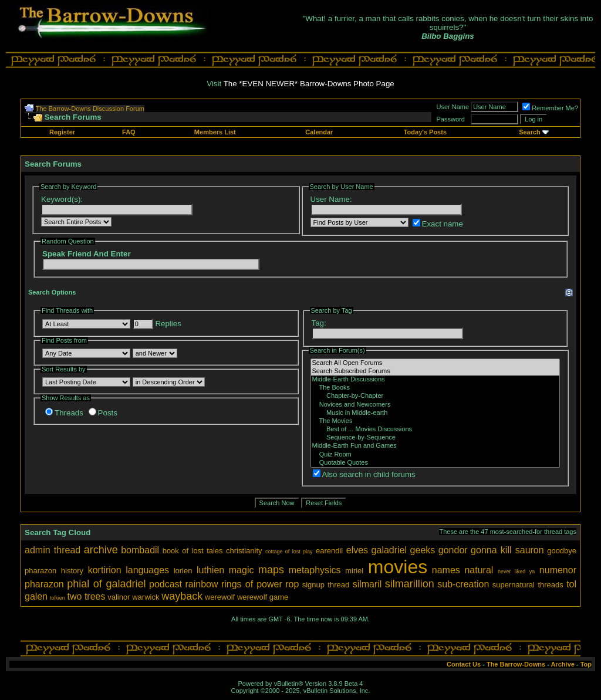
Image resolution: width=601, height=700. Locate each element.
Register (62, 132)
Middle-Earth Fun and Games (435, 446)
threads (550, 585)
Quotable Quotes (435, 463)
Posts (103, 413)
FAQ (129, 132)
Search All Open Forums (435, 363)
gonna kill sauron (507, 550)
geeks (423, 550)
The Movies (435, 421)
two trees (87, 596)
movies (398, 567)
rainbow (201, 584)
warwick (146, 597)
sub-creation (463, 584)
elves (357, 550)
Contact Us (464, 664)
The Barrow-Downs (516, 664)
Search (530, 132)
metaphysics (315, 570)
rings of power (252, 584)
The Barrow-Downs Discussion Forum (90, 109)
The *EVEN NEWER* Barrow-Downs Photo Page (309, 84)
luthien (210, 570)
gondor (453, 550)
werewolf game (263, 597)
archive (101, 550)
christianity (244, 551)
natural (479, 570)
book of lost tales (193, 551)
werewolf (220, 597)
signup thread (326, 585)
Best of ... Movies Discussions (435, 430)
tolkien (58, 598)
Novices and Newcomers (435, 405)
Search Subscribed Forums (435, 371)
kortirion (105, 570)
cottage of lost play (289, 552)
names (446, 570)
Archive (563, 664)
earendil (329, 551)
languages (147, 570)
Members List (215, 132)
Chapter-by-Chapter (435, 396)
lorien (183, 571)
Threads (64, 413)
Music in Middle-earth (435, 413)
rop (292, 584)
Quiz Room (435, 455)
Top (586, 664)
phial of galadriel (106, 584)
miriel (354, 571)
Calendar (319, 132)
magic (242, 570)
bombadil (140, 550)
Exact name (438, 224)
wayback (182, 596)
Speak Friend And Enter (87, 254)
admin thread (53, 550)
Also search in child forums (364, 474)
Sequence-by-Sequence (435, 438)
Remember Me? (550, 108)
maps (271, 570)
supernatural (514, 585)
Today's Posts (425, 132)
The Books (435, 388)
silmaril (367, 584)
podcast (166, 584)
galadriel (389, 550)
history (72, 571)
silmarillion (410, 584)
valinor (119, 597)
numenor (558, 570)
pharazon (44, 584)
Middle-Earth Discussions (435, 380)
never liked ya (516, 572)
